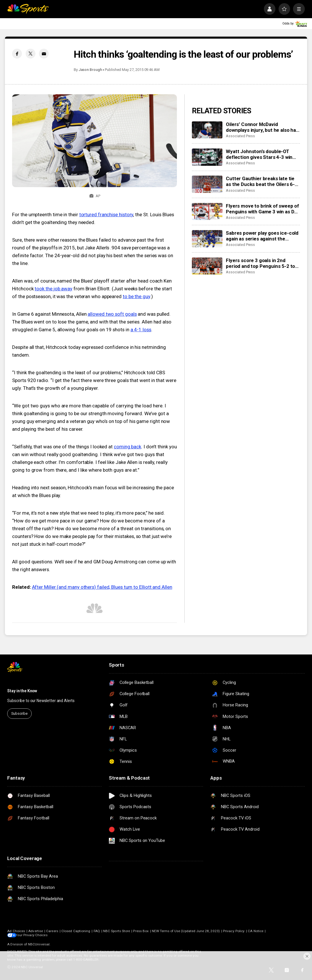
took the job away (53, 289)
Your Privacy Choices (34, 935)
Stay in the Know (22, 691)
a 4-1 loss (141, 330)
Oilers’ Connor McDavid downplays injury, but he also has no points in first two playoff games (262, 127)
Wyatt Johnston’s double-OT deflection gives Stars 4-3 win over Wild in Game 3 (259, 154)
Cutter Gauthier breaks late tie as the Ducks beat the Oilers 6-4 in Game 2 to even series (262, 181)
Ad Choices (16, 931)
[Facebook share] (17, 54)
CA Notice (256, 931)
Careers (52, 931)
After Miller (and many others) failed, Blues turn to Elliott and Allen (102, 587)
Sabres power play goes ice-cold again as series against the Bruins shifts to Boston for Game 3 (263, 236)
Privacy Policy (234, 931)
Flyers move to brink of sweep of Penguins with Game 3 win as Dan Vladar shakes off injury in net (263, 209)
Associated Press (240, 136)
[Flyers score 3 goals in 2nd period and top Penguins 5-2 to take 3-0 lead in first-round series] (207, 266)
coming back (127, 447)
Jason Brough (90, 70)
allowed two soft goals (112, 314)
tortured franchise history (106, 215)
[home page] (28, 9)
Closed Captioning (76, 931)
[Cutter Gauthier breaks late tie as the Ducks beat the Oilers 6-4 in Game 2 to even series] (207, 184)
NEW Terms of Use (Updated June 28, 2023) (186, 931)
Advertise (36, 931)
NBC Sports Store (117, 931)
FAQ (97, 931)
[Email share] (44, 54)
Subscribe (19, 713)
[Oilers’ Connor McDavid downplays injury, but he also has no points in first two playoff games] (207, 130)
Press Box (141, 931)
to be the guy (136, 296)
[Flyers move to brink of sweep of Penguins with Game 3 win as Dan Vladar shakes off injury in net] (207, 212)
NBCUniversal (39, 944)
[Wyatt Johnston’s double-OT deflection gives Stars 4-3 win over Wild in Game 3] (207, 157)
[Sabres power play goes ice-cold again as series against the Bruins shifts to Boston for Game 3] (207, 239)
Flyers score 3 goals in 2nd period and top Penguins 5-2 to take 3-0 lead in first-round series (260, 263)
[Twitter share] (31, 54)
